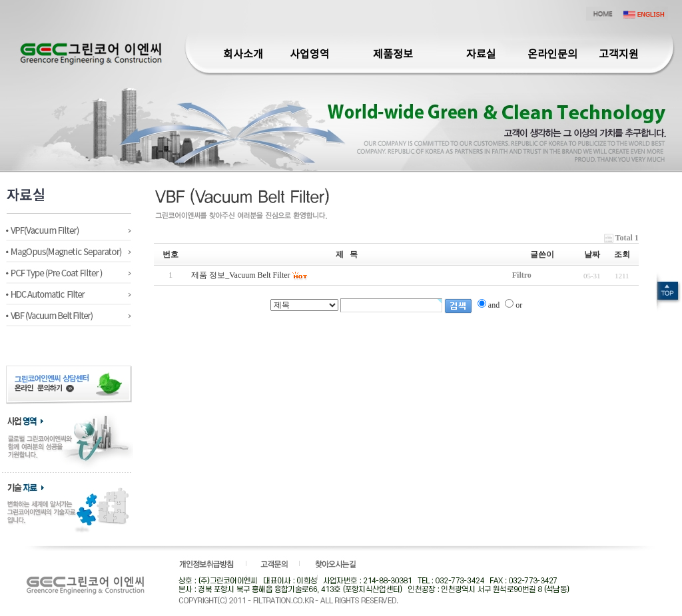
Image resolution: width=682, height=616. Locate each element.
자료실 (481, 55)
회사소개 (243, 55)
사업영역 (310, 55)
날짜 (592, 254)
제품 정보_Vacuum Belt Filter (240, 275)
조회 (622, 254)
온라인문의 (552, 55)
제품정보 (393, 55)
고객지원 (619, 55)
